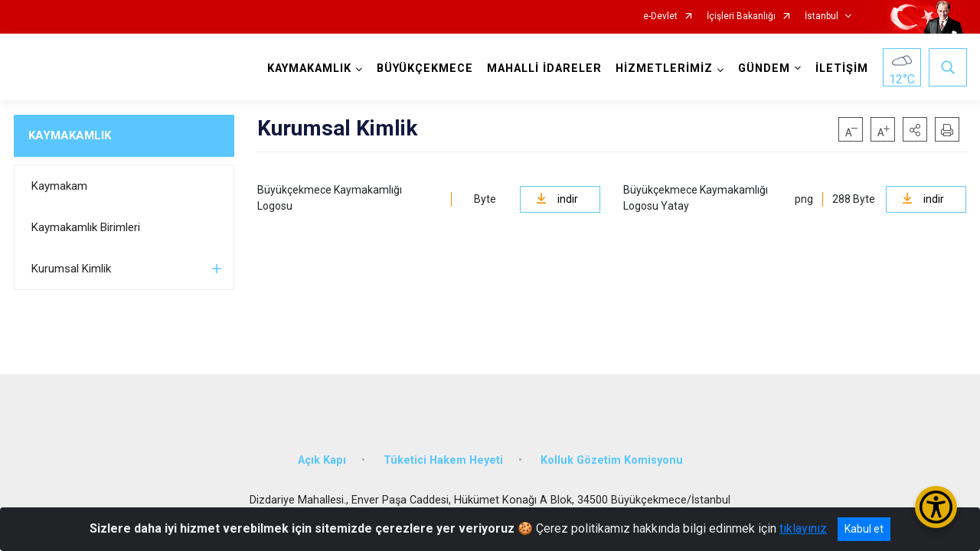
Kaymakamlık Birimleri (86, 227)
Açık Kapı (322, 460)
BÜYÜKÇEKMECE (425, 68)
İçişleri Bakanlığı (741, 16)
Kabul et (864, 529)
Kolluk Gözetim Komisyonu (612, 460)
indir (557, 199)
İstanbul (822, 16)
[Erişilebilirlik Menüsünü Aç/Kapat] (936, 507)
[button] (915, 129)
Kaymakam (59, 186)
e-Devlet (660, 16)
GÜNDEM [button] (764, 68)
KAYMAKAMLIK (70, 135)
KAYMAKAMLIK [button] (309, 68)
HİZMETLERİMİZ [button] (664, 68)
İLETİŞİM (842, 68)
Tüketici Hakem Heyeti (443, 460)
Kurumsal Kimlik (71, 269)
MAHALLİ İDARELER (544, 68)
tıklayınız (803, 528)
